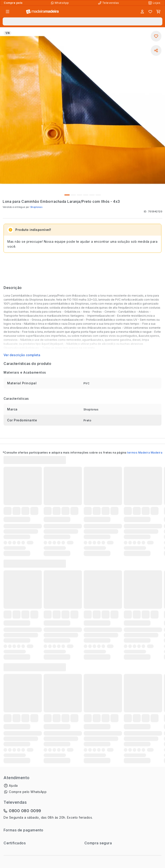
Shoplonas (36, 207)
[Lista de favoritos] (150, 12)
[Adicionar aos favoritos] (156, 36)
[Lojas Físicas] (155, 3)
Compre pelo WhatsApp (28, 792)
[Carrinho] (158, 12)
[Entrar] (142, 12)
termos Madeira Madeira (145, 453)
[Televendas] (109, 3)
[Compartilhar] (156, 50)
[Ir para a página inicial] (42, 12)
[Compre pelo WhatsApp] (60, 3)
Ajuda (13, 785)
